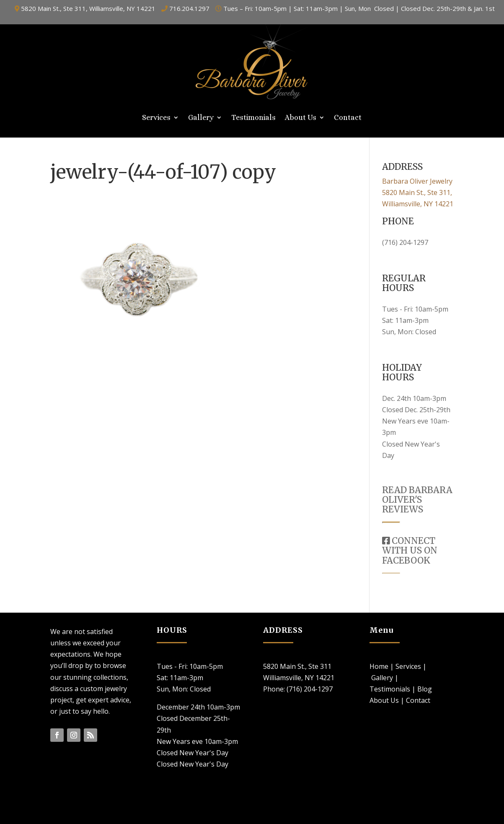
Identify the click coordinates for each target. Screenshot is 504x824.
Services (156, 118)
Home (379, 666)
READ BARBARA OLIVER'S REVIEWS (417, 500)
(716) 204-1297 (405, 242)
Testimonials (253, 118)
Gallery (201, 118)
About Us (301, 118)
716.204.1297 (189, 8)
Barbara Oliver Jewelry (417, 181)
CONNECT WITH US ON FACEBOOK (410, 550)
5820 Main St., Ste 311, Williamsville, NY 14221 (88, 8)
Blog (425, 689)
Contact (348, 118)
